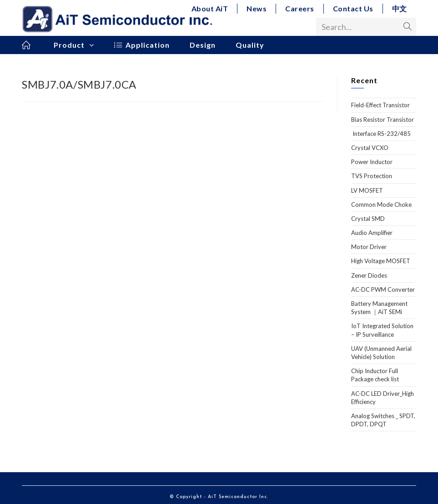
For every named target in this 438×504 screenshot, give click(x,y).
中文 (400, 8)
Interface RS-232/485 (381, 134)
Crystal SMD (368, 219)
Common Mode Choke (381, 205)
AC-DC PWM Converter (383, 289)
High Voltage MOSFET (381, 261)
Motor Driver (369, 247)
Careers (300, 8)
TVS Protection (372, 176)
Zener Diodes (369, 275)
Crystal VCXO (370, 148)
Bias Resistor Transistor (383, 120)
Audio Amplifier (372, 233)
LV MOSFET (367, 190)
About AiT (210, 8)
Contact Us (353, 8)
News (257, 8)
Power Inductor (372, 162)
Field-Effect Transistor (380, 105)
